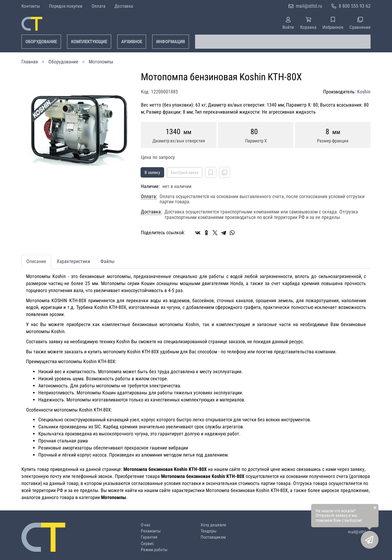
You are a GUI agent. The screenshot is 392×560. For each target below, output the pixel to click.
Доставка (124, 6)
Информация (171, 42)
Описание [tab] (36, 261)
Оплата (98, 6)
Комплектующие (89, 42)
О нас (146, 525)
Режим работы (154, 550)
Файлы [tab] (107, 261)
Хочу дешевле (213, 525)
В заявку (152, 172)
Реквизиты (151, 531)
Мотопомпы (101, 62)
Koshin (364, 92)
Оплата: (149, 197)
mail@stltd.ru (309, 6)
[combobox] (283, 42)
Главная (30, 62)
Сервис (147, 544)
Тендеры (209, 531)
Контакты (31, 6)
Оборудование (41, 42)
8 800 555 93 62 (355, 6)
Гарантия (149, 537)
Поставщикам (213, 537)
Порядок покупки (66, 6)
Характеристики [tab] (73, 261)
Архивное (132, 42)
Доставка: (151, 212)
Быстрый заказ (185, 172)
